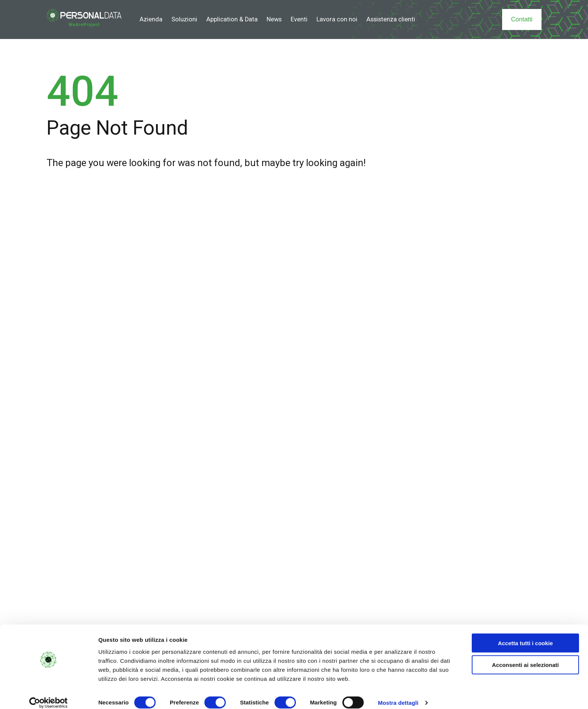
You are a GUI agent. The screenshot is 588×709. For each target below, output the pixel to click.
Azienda (151, 19)
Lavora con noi (337, 19)
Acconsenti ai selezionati (525, 656)
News (274, 19)
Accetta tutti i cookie (526, 634)
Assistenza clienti (391, 19)
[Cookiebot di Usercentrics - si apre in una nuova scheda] (49, 694)
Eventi (299, 19)
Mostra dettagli (398, 694)
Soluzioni (184, 19)
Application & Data (232, 19)
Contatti (522, 19)
